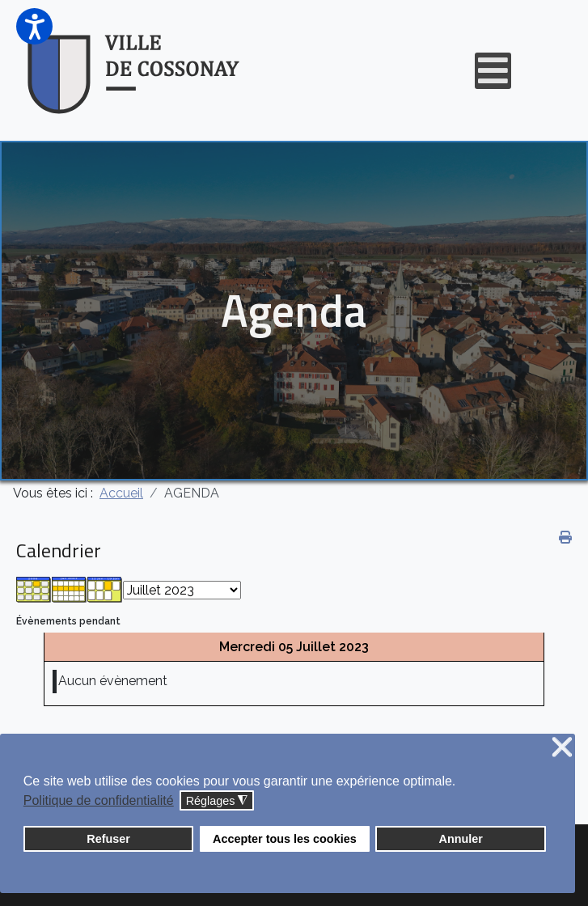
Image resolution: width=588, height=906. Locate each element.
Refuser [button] (108, 839)
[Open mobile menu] (493, 71)
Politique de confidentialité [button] (99, 800)
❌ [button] (562, 748)
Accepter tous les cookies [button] (285, 839)
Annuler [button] (461, 839)
